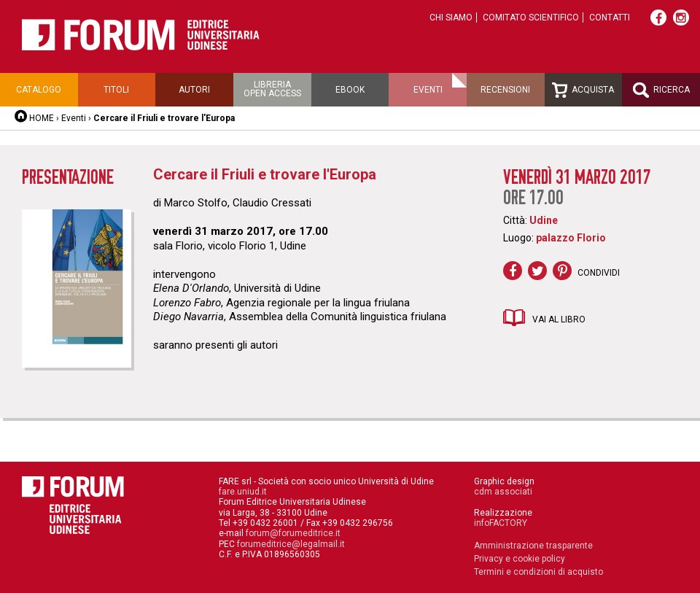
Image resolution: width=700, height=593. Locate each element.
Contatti (610, 18)
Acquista (583, 90)
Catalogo (39, 90)
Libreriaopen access (272, 89)
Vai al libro (559, 319)
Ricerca (661, 90)
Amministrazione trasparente (533, 546)
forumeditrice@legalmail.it (291, 544)
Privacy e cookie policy (520, 559)
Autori (194, 90)
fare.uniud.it (243, 492)
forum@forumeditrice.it (293, 533)
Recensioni (505, 90)
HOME (42, 118)
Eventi (428, 90)
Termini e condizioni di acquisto (538, 572)
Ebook (350, 90)
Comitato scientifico (531, 18)
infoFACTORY (501, 523)
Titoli (116, 90)
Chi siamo (451, 18)
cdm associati (503, 492)
